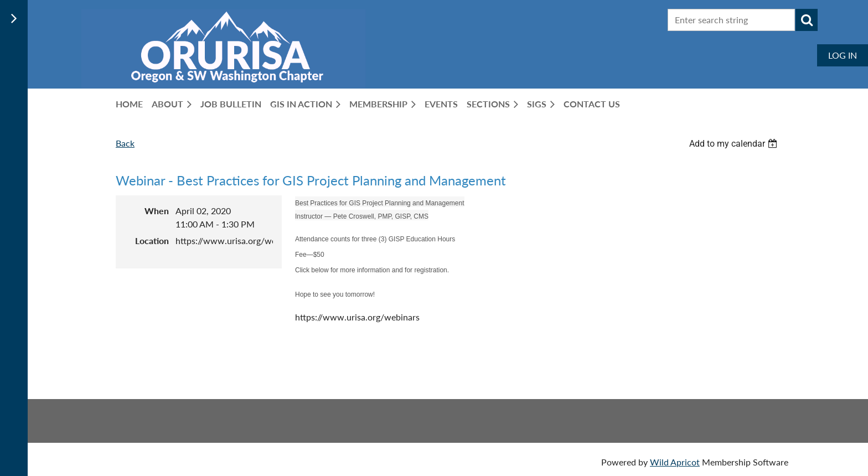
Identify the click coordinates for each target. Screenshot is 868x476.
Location (152, 240)
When (157, 211)
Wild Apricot (675, 462)
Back (125, 143)
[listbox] (735, 144)
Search (807, 20)
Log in (843, 55)
